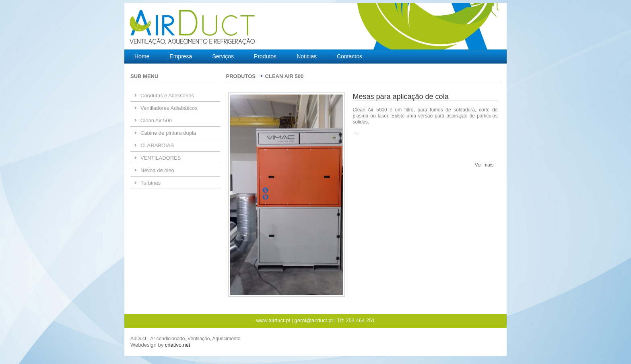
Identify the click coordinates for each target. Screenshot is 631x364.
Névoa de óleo (157, 170)
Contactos (350, 56)
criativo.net (178, 345)
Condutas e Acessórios (167, 96)
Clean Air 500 (156, 120)
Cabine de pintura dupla (168, 133)
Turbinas (151, 183)
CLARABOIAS (157, 145)
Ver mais (484, 165)
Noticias (307, 56)
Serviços (223, 56)
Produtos (265, 56)
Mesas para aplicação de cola (401, 97)
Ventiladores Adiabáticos (169, 108)
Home (142, 56)
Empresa (181, 56)
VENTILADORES (161, 158)
